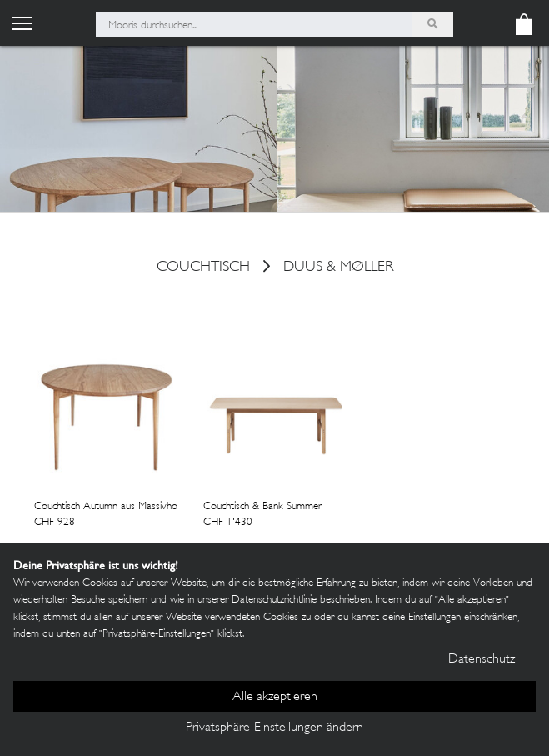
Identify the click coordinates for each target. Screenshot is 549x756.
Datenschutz (482, 660)
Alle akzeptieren (275, 697)
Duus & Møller (338, 268)
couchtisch (203, 268)
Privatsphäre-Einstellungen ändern (274, 728)
